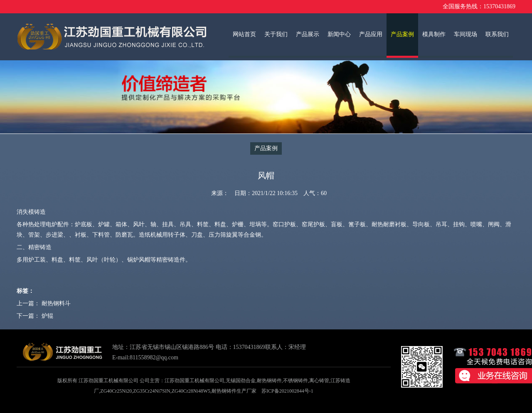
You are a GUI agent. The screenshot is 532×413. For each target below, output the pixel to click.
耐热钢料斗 (56, 303)
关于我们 (276, 34)
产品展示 (308, 34)
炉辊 (47, 316)
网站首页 (244, 34)
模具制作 (434, 34)
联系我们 (497, 34)
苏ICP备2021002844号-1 (287, 391)
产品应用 (371, 34)
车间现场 (465, 34)
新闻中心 (339, 34)
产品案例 (402, 34)
